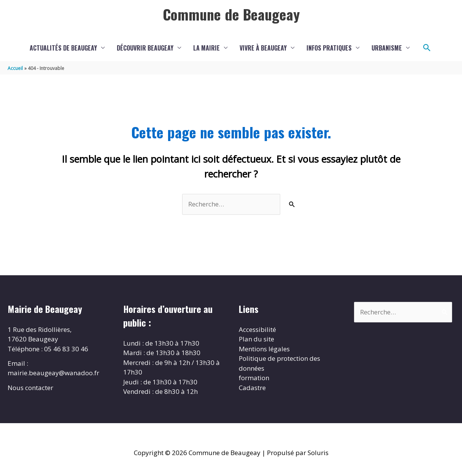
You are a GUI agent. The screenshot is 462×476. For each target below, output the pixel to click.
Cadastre (252, 388)
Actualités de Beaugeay (63, 48)
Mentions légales (264, 349)
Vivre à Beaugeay (263, 48)
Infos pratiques (329, 48)
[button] (427, 48)
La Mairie (206, 48)
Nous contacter (30, 388)
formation (254, 378)
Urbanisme (387, 48)
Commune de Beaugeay (231, 14)
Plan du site (256, 339)
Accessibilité (257, 329)
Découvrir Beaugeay (145, 48)
